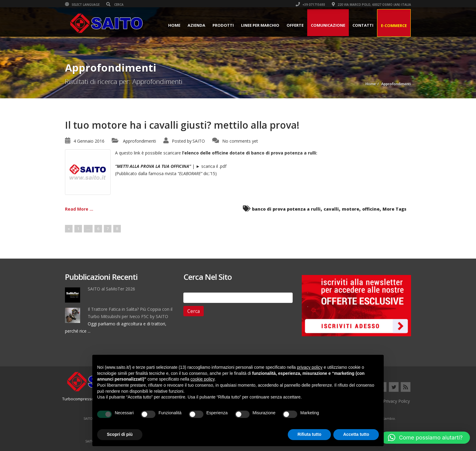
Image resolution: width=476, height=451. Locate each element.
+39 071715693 (310, 5)
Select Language (82, 5)
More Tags (394, 209)
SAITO (199, 141)
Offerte (295, 25)
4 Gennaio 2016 (89, 141)
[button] (425, 438)
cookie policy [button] (202, 379)
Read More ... (79, 209)
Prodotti (223, 25)
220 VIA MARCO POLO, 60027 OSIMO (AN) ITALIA (371, 5)
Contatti (363, 25)
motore (350, 209)
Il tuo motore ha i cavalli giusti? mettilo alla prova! (182, 125)
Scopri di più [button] (120, 434)
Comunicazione (328, 25)
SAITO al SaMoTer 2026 (111, 289)
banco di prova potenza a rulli (286, 209)
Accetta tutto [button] (356, 434)
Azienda (196, 25)
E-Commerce (394, 25)
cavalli (331, 209)
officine (371, 209)
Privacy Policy (396, 401)
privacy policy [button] (310, 367)
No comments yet (240, 141)
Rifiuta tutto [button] (309, 434)
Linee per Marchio (260, 25)
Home (174, 25)
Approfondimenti (139, 141)
